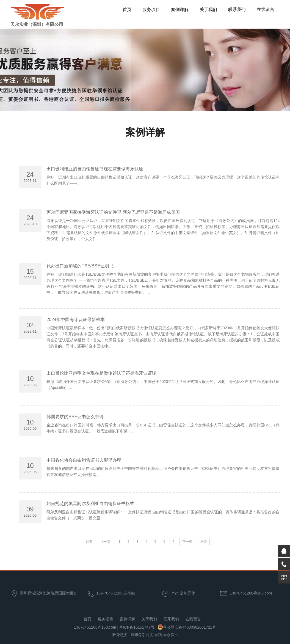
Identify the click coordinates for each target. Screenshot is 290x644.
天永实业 (171, 635)
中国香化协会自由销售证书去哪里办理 (84, 460)
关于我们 (208, 9)
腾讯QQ (138, 635)
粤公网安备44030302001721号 (190, 627)
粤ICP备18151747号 (137, 627)
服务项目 (151, 9)
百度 (149, 635)
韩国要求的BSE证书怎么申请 (75, 417)
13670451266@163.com (251, 593)
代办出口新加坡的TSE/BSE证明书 (80, 266)
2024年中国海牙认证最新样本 (76, 320)
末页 (204, 542)
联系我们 (237, 9)
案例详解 (180, 9)
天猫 (158, 635)
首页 (127, 9)
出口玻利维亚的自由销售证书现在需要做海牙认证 (95, 169)
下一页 (187, 542)
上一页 (106, 542)
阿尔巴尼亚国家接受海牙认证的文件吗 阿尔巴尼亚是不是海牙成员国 (113, 212)
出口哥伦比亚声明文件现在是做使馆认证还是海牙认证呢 (101, 373)
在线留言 (266, 9)
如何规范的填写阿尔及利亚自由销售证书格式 (90, 504)
